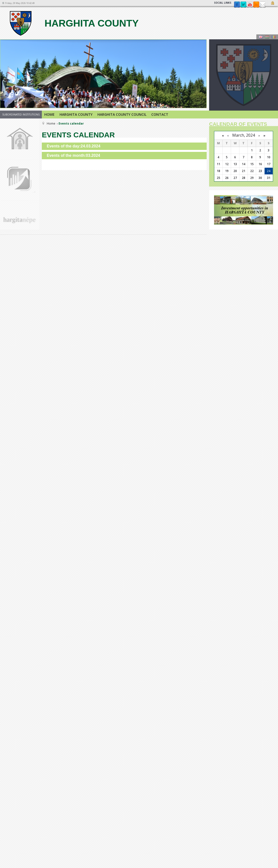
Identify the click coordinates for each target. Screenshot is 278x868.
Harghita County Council (122, 114)
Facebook (237, 5)
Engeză (261, 37)
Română (274, 37)
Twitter (243, 5)
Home (49, 114)
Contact (263, 5)
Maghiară (267, 37)
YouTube (250, 5)
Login (273, 3)
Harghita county (74, 23)
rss (256, 5)
